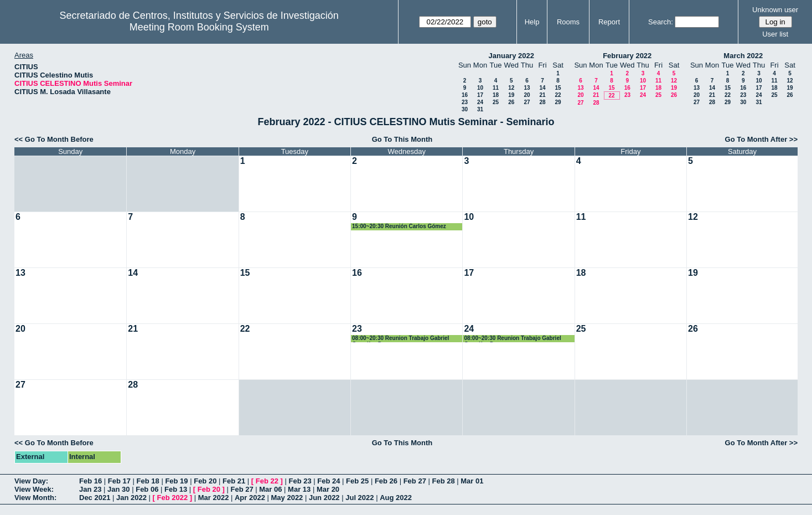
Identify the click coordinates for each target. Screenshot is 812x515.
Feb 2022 (173, 498)
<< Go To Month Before (54, 139)
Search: (661, 22)
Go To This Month (402, 139)
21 (542, 95)
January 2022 (511, 56)
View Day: (31, 481)
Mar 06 (270, 489)
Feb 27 (415, 481)
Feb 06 (147, 489)
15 (558, 88)
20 (527, 95)
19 (511, 95)
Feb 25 (357, 481)
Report (609, 22)
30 (465, 109)
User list (775, 34)
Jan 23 (90, 489)
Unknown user (775, 10)
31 (480, 109)
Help (532, 22)
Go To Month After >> (761, 139)
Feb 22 (267, 481)
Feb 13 (176, 489)
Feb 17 (119, 481)
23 (465, 102)
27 (527, 102)
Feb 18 (148, 481)
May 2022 (287, 498)
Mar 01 (472, 481)
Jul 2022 (360, 498)
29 (558, 102)
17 (480, 95)
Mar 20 (328, 489)
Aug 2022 (396, 498)
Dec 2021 (95, 498)
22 (558, 95)
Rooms (568, 22)
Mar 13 (299, 489)
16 (465, 95)
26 (511, 102)
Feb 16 (90, 481)
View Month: (35, 498)
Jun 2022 (324, 498)
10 (480, 88)
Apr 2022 (250, 498)
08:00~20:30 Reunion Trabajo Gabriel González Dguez (400, 339)
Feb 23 (300, 481)
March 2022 (743, 56)
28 (542, 102)
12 (511, 88)
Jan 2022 (131, 498)
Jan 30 (118, 489)
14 (542, 88)
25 (496, 102)
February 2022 (627, 56)
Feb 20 (205, 481)
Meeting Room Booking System (199, 27)
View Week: (34, 489)
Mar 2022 (214, 498)
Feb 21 (234, 481)
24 (480, 102)
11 (496, 88)
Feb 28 (443, 481)
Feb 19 (176, 481)
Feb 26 (386, 481)
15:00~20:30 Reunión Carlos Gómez (399, 226)
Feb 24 (329, 481)
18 (496, 95)
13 (527, 88)
